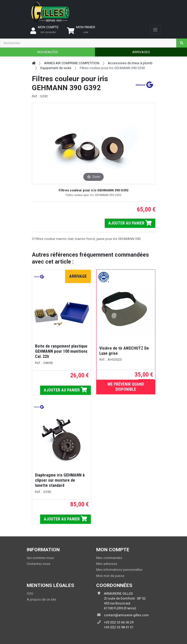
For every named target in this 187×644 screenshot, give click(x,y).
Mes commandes (109, 558)
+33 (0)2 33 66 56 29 (119, 622)
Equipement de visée (56, 68)
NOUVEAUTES (47, 52)
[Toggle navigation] (155, 30)
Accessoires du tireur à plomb (130, 63)
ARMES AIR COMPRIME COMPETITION (72, 63)
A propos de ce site (41, 599)
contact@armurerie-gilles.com (126, 615)
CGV (30, 594)
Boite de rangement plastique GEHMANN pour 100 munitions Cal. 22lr (61, 351)
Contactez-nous (39, 564)
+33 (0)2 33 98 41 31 (119, 627)
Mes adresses (107, 564)
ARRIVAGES (141, 52)
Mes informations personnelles (119, 570)
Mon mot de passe (110, 576)
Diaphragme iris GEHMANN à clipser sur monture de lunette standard (60, 480)
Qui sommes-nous (40, 558)
